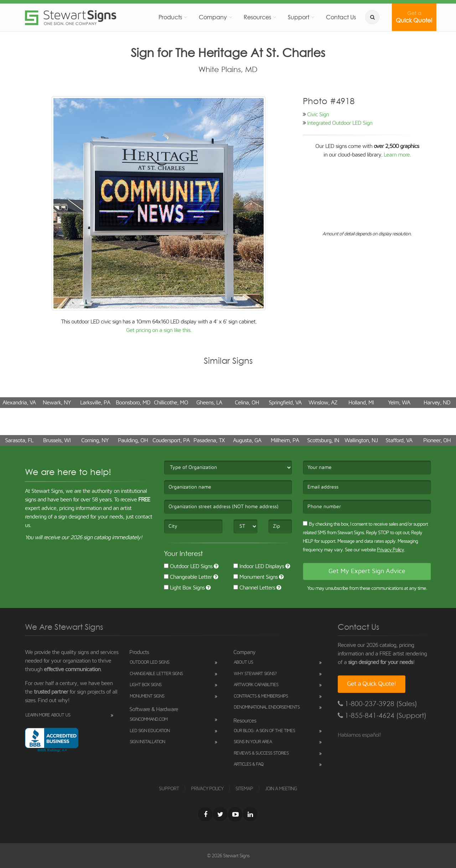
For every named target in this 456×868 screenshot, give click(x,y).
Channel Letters (254, 588)
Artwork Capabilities (256, 685)
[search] (372, 17)
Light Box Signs (184, 588)
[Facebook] (205, 814)
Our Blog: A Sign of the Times (264, 731)
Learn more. (397, 155)
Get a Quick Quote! (372, 684)
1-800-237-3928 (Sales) (377, 704)
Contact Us (341, 17)
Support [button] (299, 17)
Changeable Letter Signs (156, 674)
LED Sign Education (150, 731)
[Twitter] (220, 814)
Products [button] (170, 17)
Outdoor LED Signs (188, 566)
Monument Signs (255, 577)
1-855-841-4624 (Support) (382, 716)
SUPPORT (169, 789)
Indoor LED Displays (259, 566)
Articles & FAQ (248, 764)
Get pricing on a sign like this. (159, 330)
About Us (243, 662)
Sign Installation (147, 742)
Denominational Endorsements (267, 707)
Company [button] (213, 17)
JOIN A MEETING (281, 789)
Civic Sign (318, 114)
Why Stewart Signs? (255, 674)
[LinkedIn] (250, 814)
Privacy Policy (390, 550)
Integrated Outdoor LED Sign (340, 123)
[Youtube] (235, 814)
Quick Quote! (414, 17)
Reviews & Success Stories (261, 753)
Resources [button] (257, 17)
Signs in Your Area (253, 742)
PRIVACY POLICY (207, 789)
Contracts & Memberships (261, 696)
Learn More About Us (48, 715)
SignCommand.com (149, 719)
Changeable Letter (188, 577)
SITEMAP (244, 789)
